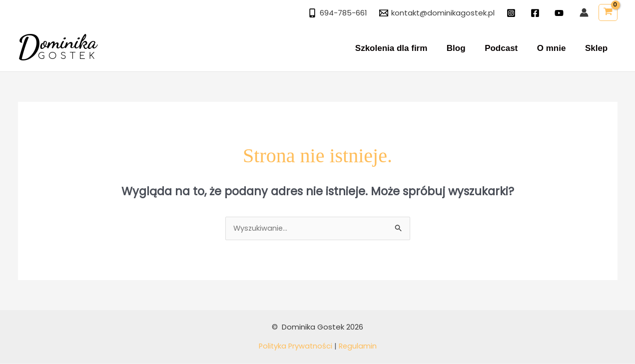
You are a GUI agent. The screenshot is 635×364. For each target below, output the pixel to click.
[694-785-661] (337, 13)
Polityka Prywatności (295, 347)
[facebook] (537, 13)
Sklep (597, 48)
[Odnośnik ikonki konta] (584, 12)
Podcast (507, 48)
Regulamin (359, 347)
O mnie (555, 48)
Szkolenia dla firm (401, 48)
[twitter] (561, 13)
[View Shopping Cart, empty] (608, 12)
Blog (464, 48)
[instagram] (513, 13)
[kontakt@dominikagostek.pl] (437, 13)
